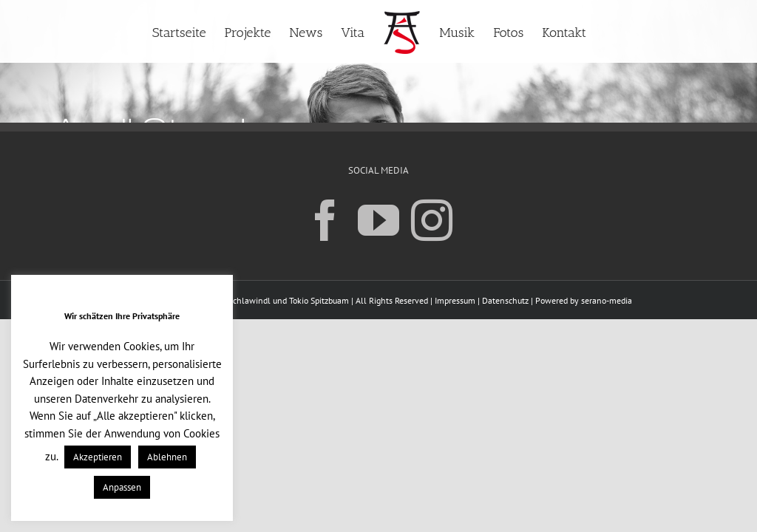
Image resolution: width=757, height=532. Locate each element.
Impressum (455, 300)
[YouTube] (378, 219)
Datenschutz (505, 300)
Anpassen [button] (122, 487)
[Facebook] (325, 219)
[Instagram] (432, 219)
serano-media (607, 300)
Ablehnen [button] (167, 457)
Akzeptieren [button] (98, 457)
